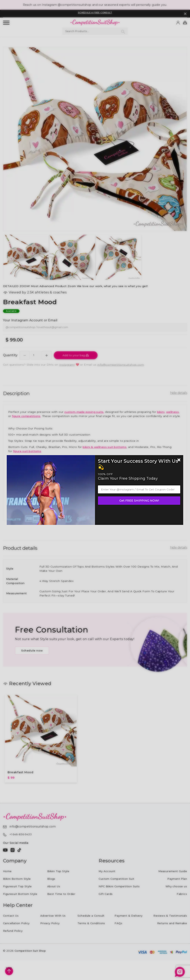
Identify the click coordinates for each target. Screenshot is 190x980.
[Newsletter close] (179, 460)
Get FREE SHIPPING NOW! (139, 501)
